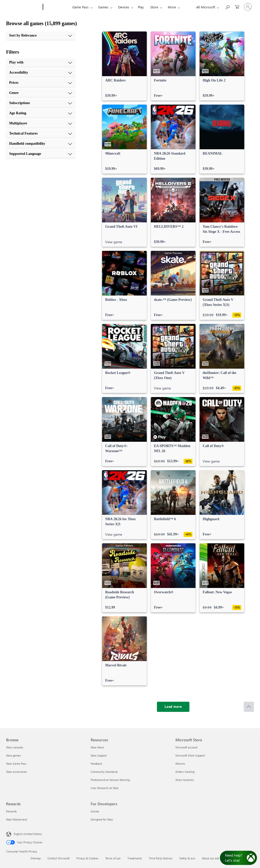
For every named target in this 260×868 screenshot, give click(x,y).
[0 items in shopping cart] (237, 6)
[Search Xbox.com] (227, 6)
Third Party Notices (161, 858)
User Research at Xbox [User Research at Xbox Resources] (105, 788)
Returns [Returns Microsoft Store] (180, 764)
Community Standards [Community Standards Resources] (104, 772)
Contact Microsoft (59, 858)
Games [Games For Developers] (95, 811)
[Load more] (173, 707)
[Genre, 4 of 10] (41, 93)
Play (141, 7)
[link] (124, 66)
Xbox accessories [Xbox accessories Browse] (17, 772)
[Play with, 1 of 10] (41, 62)
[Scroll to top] (249, 707)
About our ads (210, 858)
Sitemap (36, 858)
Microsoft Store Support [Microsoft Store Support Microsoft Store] (190, 755)
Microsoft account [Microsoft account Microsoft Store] (186, 747)
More (172, 7)
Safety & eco (187, 858)
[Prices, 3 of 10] (41, 83)
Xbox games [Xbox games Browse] (13, 755)
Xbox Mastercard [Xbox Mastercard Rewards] (17, 819)
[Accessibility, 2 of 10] (41, 73)
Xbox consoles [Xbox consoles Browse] (15, 747)
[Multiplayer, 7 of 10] (41, 123)
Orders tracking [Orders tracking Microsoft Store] (185, 772)
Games (103, 7)
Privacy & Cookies (87, 858)
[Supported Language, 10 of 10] (41, 154)
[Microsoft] (23, 7)
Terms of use (113, 858)
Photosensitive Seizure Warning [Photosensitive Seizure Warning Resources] (110, 780)
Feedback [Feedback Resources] (96, 764)
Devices (124, 7)
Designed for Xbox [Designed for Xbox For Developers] (102, 819)
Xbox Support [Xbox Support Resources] (99, 755)
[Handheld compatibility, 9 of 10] (41, 144)
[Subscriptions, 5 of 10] (41, 103)
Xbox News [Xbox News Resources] (97, 747)
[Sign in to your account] (248, 7)
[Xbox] (57, 7)
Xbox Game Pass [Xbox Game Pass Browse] (16, 764)
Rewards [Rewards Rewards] (11, 811)
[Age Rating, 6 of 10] (41, 113)
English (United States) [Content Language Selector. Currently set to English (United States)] (28, 834)
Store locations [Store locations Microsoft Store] (185, 780)
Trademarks (135, 858)
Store (154, 7)
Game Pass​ (80, 7)
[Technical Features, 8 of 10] (41, 134)
